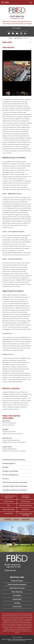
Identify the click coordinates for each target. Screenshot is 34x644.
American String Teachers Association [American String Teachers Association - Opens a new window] (15, 486)
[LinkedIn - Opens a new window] (25, 34)
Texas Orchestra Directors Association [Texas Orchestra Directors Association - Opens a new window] (15, 482)
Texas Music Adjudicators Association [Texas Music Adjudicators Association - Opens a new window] (15, 490)
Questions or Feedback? (7, 639)
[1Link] (8, 505)
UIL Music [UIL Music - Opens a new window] (5, 467)
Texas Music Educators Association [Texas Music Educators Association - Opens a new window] (14, 460)
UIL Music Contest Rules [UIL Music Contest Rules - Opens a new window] (10, 471)
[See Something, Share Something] (25, 514)
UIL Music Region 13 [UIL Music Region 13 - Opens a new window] (9, 463)
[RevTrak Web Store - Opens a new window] (25, 505)
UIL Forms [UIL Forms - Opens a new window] (6, 479)
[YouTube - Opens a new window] (17, 34)
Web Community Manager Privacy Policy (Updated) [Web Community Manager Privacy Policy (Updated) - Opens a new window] (22, 639)
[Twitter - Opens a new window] (9, 34)
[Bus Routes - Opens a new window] (25, 509)
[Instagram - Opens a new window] (21, 34)
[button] (5, 2)
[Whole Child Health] (8, 509)
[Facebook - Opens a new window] (13, 34)
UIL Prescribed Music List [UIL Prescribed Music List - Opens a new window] (11, 475)
